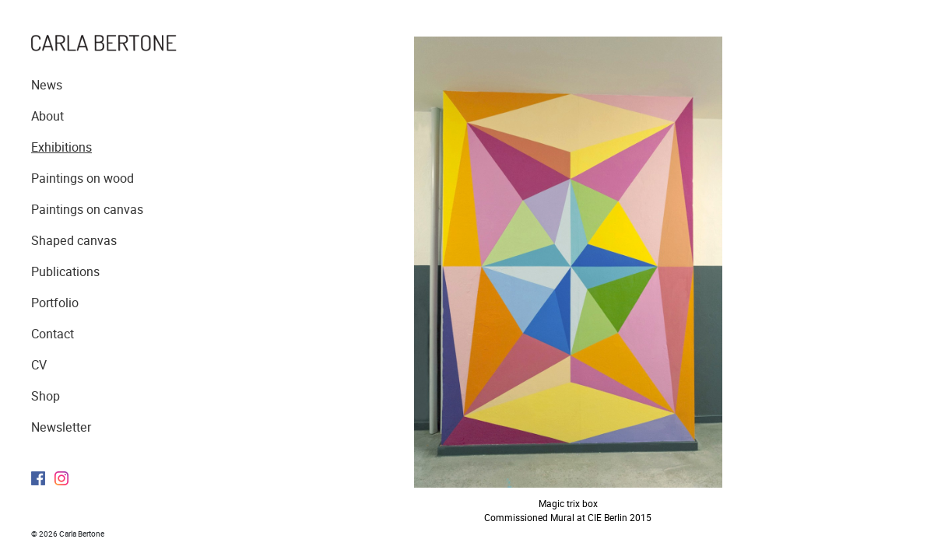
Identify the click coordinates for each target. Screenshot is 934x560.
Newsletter (61, 427)
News (47, 85)
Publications (65, 272)
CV (39, 365)
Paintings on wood (83, 178)
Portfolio (55, 303)
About (47, 116)
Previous (403, 268)
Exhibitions (61, 147)
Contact (53, 334)
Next (741, 268)
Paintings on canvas (87, 210)
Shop (46, 396)
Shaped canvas (74, 241)
